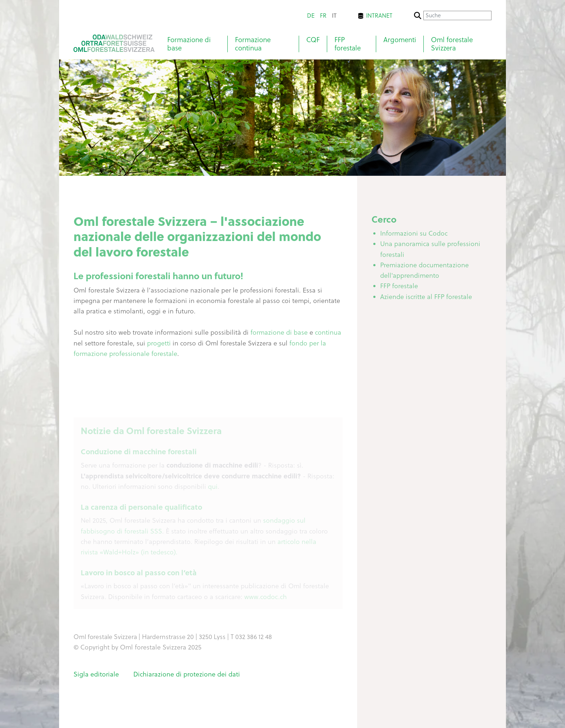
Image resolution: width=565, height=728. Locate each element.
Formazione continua (253, 44)
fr (323, 15)
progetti (159, 345)
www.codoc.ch (266, 598)
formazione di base (280, 334)
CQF (313, 40)
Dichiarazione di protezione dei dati (187, 674)
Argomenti (400, 40)
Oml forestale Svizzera (452, 44)
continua (328, 334)
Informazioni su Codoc (414, 235)
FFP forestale (348, 44)
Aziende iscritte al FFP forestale (426, 298)
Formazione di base (189, 44)
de (311, 15)
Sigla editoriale (96, 674)
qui (213, 488)
